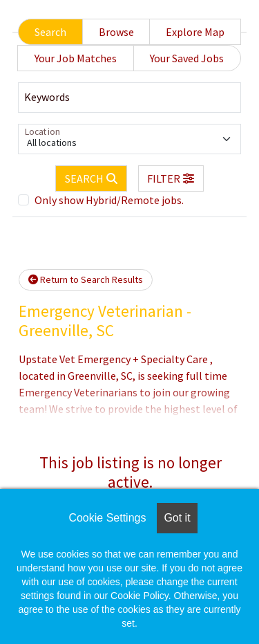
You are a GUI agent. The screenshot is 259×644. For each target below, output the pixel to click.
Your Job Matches (76, 58)
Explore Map (195, 32)
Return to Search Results (86, 279)
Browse (116, 32)
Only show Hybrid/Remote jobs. (109, 200)
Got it (177, 518)
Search (50, 32)
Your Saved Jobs (187, 58)
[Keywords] (129, 98)
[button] (171, 178)
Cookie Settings (107, 518)
